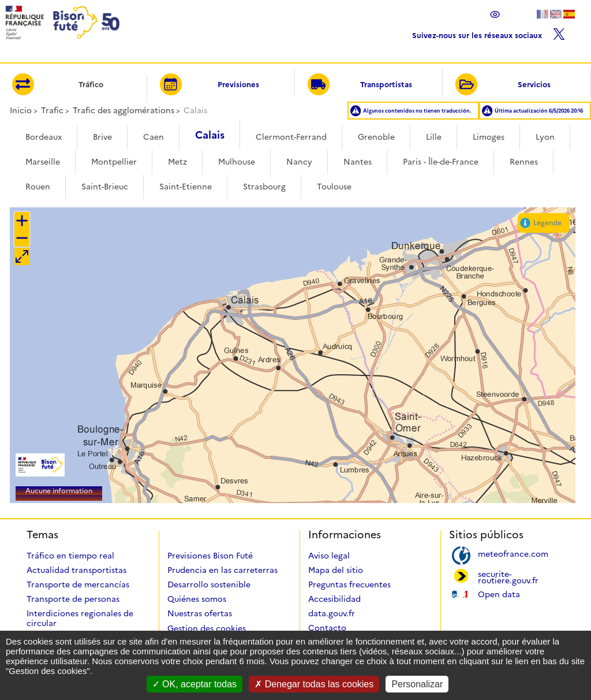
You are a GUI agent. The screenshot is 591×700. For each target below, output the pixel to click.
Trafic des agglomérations (124, 110)
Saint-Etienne (186, 187)
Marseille (43, 162)
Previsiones (210, 85)
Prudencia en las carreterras (222, 570)
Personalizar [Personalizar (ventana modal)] (417, 684)
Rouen (38, 187)
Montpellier (114, 162)
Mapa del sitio (336, 570)
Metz (177, 162)
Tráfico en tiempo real (70, 556)
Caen (154, 137)
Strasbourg (264, 187)
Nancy (299, 162)
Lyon (545, 137)
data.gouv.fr (332, 613)
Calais (210, 135)
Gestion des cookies (207, 628)
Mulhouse (237, 162)
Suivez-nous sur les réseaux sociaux (489, 33)
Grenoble (376, 137)
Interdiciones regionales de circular (80, 618)
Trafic (52, 110)
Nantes (358, 162)
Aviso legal (329, 556)
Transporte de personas (73, 599)
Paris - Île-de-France (441, 162)
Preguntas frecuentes (349, 584)
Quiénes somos (197, 599)
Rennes (524, 162)
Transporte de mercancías (78, 584)
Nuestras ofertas (200, 613)
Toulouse (334, 187)
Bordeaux (44, 137)
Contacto (327, 628)
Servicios (503, 85)
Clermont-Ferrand (291, 137)
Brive (102, 137)
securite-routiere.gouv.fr (508, 576)
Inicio (21, 110)
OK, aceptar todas (194, 684)
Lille (434, 137)
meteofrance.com (513, 553)
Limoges (489, 137)
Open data (499, 593)
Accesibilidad (334, 599)
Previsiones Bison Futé (210, 556)
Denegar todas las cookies (314, 684)
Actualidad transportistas (76, 570)
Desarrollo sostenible (209, 584)
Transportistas (360, 85)
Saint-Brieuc (105, 187)
